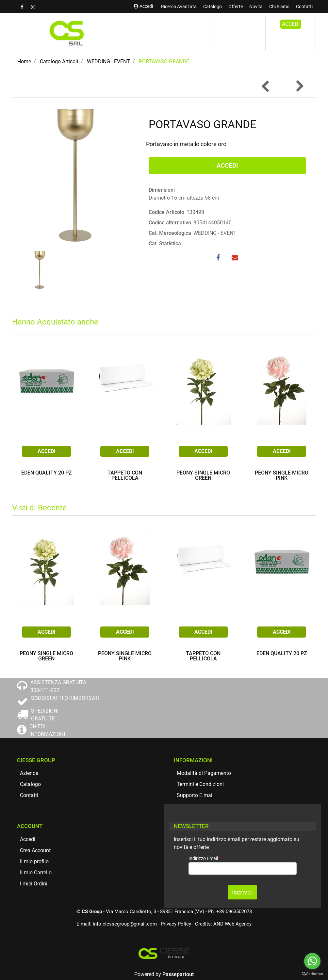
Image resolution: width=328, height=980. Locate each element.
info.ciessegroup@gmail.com (125, 924)
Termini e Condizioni (200, 784)
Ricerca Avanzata (179, 7)
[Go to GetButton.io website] (312, 973)
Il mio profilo (34, 861)
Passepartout (178, 974)
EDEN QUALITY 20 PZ (47, 473)
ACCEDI (291, 24)
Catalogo (213, 7)
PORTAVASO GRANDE (164, 61)
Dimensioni (162, 190)
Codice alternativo (170, 223)
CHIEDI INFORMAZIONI (47, 730)
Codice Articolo (166, 212)
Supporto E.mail (195, 795)
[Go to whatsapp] (312, 961)
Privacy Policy (176, 924)
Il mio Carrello (36, 873)
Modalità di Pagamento (204, 773)
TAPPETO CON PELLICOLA (125, 476)
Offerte (236, 7)
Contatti (304, 7)
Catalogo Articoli (59, 61)
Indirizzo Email (205, 858)
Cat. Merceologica (170, 233)
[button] (299, 86)
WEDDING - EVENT (108, 61)
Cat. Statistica (165, 243)
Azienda (29, 773)
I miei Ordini (34, 884)
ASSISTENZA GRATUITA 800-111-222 (58, 686)
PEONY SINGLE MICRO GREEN (203, 476)
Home (24, 61)
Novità (256, 7)
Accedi (143, 6)
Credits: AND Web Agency (223, 924)
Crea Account (35, 850)
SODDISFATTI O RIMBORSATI (65, 698)
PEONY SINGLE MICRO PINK (282, 476)
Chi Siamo (279, 7)
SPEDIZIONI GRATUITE (45, 715)
